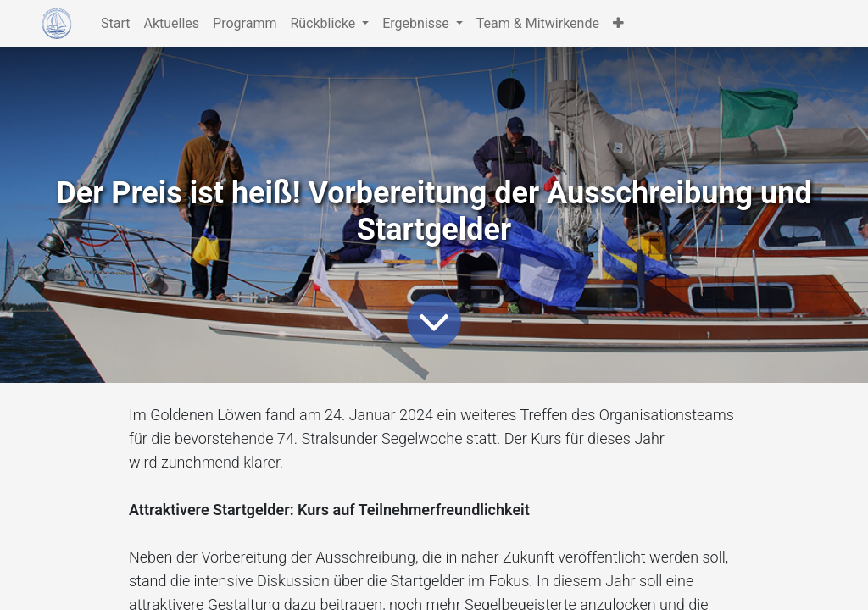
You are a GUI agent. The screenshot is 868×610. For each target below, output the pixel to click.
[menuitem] (115, 24)
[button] (618, 24)
